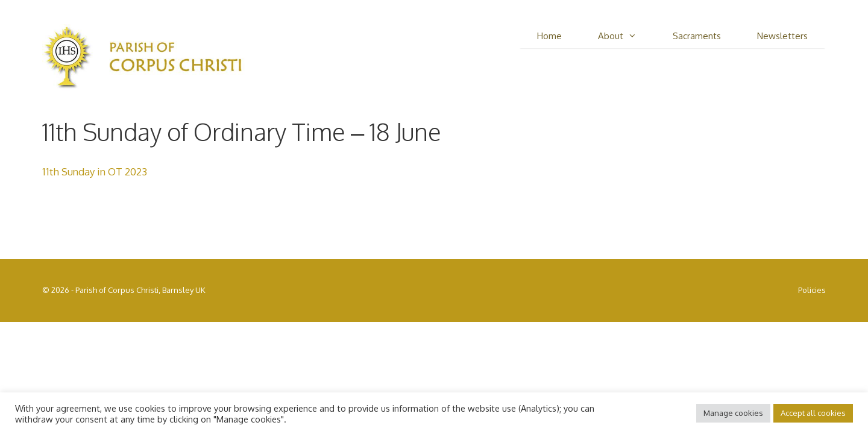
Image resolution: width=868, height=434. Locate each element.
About (626, 36)
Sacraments (697, 36)
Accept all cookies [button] (813, 413)
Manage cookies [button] (733, 413)
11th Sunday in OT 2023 (95, 171)
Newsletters (782, 36)
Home (549, 36)
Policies (812, 290)
